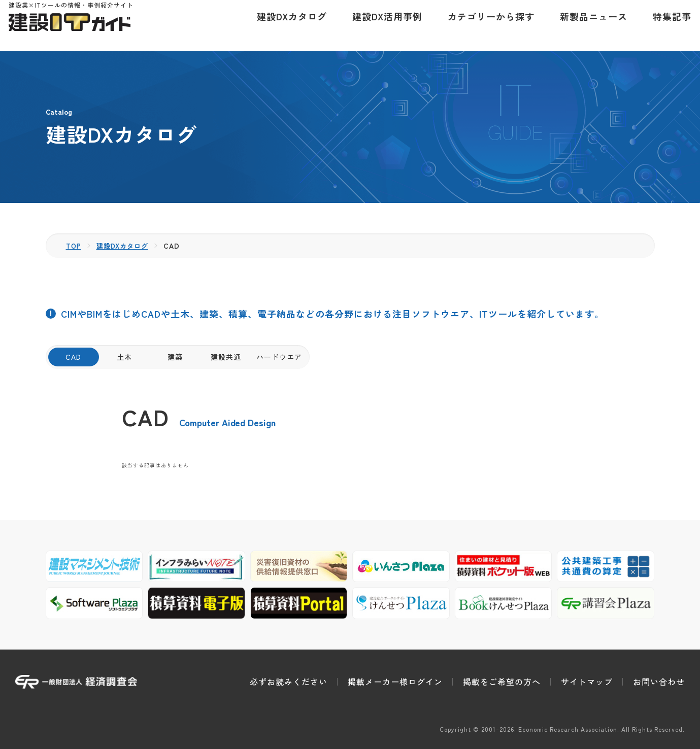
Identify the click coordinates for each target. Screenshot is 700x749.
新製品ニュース (587, 25)
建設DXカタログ (285, 25)
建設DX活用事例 (381, 25)
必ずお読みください (289, 682)
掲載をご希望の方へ (502, 682)
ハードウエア (279, 357)
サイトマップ (587, 682)
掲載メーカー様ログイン (395, 682)
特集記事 (665, 25)
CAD (73, 357)
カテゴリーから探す (485, 25)
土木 (124, 357)
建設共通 (226, 357)
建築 (175, 357)
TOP (74, 246)
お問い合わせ (659, 682)
